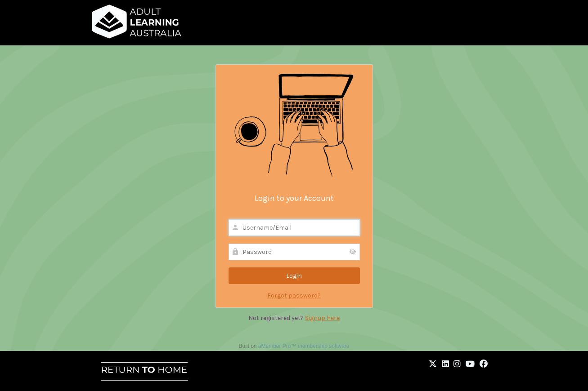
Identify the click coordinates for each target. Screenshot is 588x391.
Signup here (322, 318)
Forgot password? (294, 295)
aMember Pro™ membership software (304, 346)
